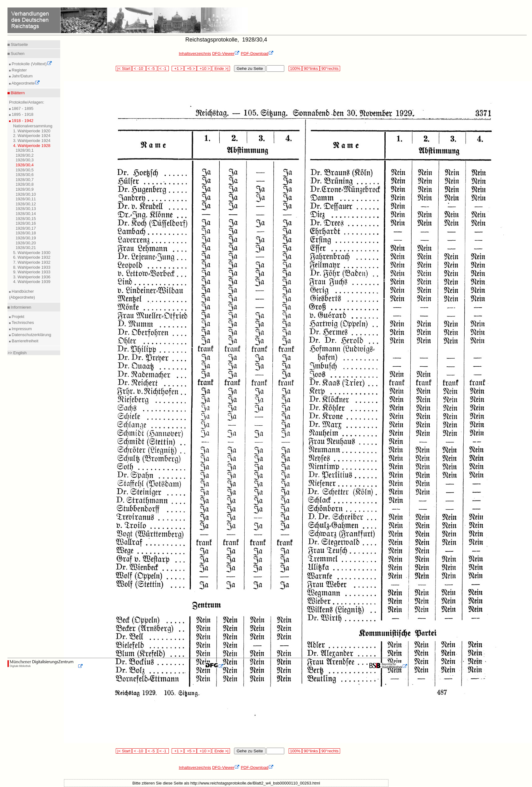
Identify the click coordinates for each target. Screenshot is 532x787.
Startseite (19, 44)
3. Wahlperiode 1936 (32, 277)
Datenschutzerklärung (31, 335)
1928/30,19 (26, 238)
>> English (17, 353)
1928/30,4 (25, 165)
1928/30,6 (25, 175)
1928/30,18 (26, 233)
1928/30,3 (25, 160)
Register (19, 70)
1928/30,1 (25, 150)
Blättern (17, 93)
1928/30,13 (26, 209)
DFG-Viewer (226, 54)
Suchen (17, 54)
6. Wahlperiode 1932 (32, 257)
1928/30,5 (25, 170)
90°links (311, 68)
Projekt (17, 317)
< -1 (164, 68)
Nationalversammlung (33, 126)
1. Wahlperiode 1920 (32, 131)
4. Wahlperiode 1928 (32, 146)
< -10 (139, 68)
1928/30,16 (26, 223)
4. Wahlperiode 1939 (32, 282)
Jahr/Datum (22, 76)
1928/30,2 (25, 155)
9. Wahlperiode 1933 (32, 272)
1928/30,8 (25, 184)
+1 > (178, 68)
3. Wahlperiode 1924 (32, 141)
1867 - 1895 (22, 108)
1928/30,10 (26, 194)
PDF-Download (257, 54)
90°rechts (330, 68)
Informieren (20, 307)
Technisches (22, 323)
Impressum (21, 329)
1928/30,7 (25, 180)
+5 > (190, 68)
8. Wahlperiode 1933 (32, 267)
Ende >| (221, 68)
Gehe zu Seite (250, 68)
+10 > (204, 68)
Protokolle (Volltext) (31, 64)
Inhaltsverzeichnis (195, 54)
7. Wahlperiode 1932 (32, 262)
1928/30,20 (26, 243)
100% (295, 68)
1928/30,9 (25, 189)
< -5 (152, 68)
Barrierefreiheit (24, 341)
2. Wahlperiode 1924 (32, 136)
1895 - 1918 (22, 114)
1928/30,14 (26, 214)
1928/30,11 (26, 199)
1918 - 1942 (22, 121)
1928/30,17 (26, 228)
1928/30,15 (26, 219)
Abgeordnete (25, 83)
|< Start (124, 68)
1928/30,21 (26, 248)
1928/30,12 (26, 204)
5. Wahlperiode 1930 (32, 253)
